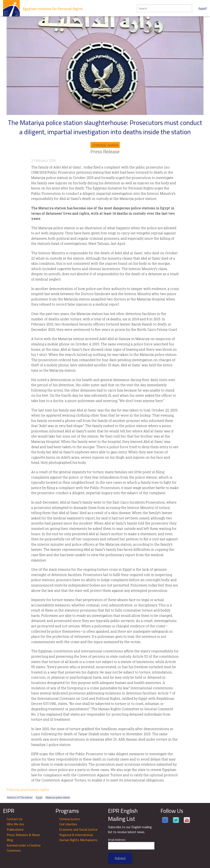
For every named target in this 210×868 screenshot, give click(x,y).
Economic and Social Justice (78, 829)
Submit (120, 858)
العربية (203, 8)
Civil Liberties (68, 824)
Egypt (39, 797)
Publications (15, 829)
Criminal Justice (105, 145)
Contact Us (15, 819)
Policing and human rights (28, 790)
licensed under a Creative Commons (24, 848)
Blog (10, 840)
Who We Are (15, 824)
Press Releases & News (23, 835)
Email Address (118, 840)
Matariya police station (58, 797)
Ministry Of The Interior (20, 797)
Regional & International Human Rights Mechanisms (78, 837)
